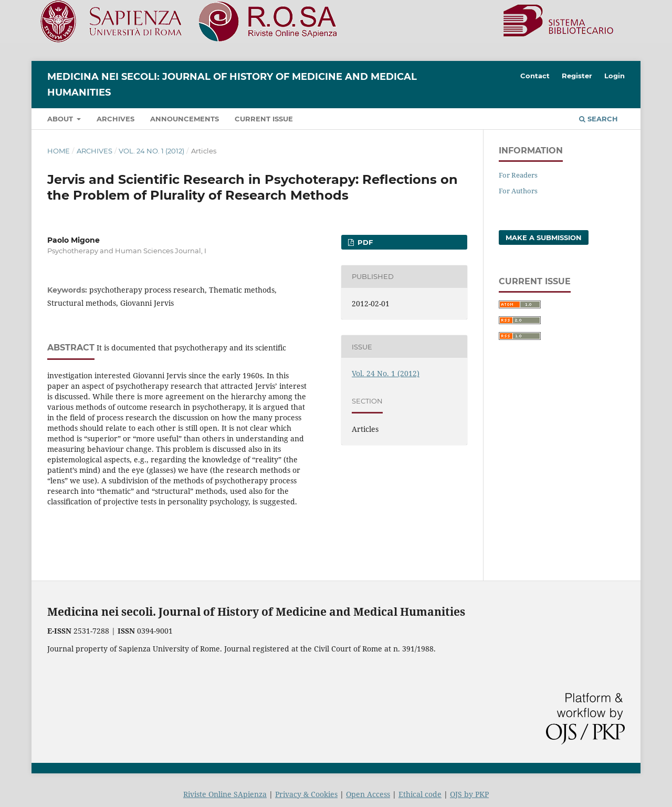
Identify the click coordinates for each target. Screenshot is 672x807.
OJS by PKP (469, 794)
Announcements (185, 119)
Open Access (368, 794)
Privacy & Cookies (306, 794)
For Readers (518, 175)
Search (598, 119)
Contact (535, 76)
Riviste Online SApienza (225, 794)
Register (577, 76)
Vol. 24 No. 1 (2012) (151, 151)
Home (59, 151)
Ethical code (420, 794)
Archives (115, 119)
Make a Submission (544, 237)
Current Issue (264, 119)
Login (615, 76)
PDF (364, 242)
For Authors (518, 191)
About (61, 119)
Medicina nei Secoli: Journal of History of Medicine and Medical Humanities (232, 85)
